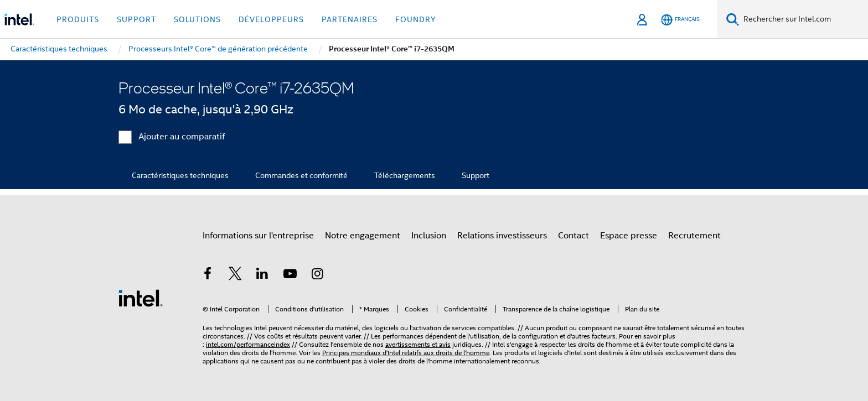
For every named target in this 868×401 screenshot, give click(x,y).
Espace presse (629, 236)
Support (476, 175)
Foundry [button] (416, 19)
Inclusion (429, 236)
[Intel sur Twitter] (235, 275)
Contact (573, 236)
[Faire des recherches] (733, 19)
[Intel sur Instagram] (317, 275)
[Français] (680, 20)
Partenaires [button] (350, 19)
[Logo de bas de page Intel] (141, 298)
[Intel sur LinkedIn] (262, 275)
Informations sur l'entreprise (258, 236)
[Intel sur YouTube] (290, 275)
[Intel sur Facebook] (208, 275)
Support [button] (136, 19)
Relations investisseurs (502, 236)
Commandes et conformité (301, 175)
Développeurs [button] (271, 19)
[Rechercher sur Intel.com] (804, 19)
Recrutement (694, 236)
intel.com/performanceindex (248, 344)
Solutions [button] (197, 19)
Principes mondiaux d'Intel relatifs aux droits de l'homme (406, 353)
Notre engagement (363, 236)
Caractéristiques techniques (180, 175)
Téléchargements (405, 175)
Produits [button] (78, 19)
